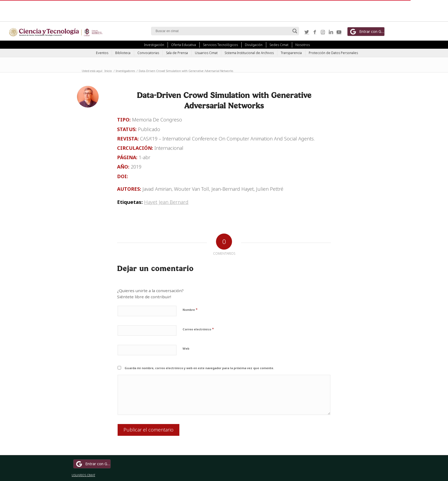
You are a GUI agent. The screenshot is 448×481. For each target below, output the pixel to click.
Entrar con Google (367, 32)
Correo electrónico (198, 329)
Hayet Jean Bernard (166, 202)
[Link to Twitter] (307, 32)
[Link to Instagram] (323, 32)
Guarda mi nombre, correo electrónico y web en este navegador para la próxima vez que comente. (199, 368)
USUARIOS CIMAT (83, 475)
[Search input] (223, 31)
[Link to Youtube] (339, 32)
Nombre (190, 310)
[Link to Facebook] (315, 32)
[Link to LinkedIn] (331, 32)
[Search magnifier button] (295, 31)
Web (186, 348)
